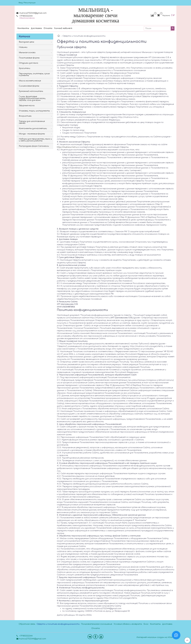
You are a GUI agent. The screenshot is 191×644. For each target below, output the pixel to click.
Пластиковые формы (29, 58)
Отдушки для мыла (28, 63)
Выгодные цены (26, 42)
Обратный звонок (27, 18)
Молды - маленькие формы (32, 134)
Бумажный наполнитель (31, 91)
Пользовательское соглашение (97, 624)
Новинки (23, 47)
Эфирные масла (27, 106)
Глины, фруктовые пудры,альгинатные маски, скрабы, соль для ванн (32, 98)
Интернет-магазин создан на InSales (156, 637)
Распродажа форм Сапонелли (34, 146)
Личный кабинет (63, 28)
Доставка (36, 28)
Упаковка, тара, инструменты (34, 111)
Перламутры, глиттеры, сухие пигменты (34, 75)
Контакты (23, 28)
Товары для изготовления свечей (32, 122)
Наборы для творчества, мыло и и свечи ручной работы (35, 140)
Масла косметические (30, 81)
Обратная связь (27, 624)
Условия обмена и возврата (128, 624)
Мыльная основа (27, 53)
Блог (146, 624)
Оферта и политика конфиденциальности (58, 624)
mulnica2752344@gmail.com (33, 13)
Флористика (25, 116)
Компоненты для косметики (33, 128)
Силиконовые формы (29, 86)
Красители (24, 68)
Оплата (48, 28)
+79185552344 (26, 16)
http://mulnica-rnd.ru (67, 147)
